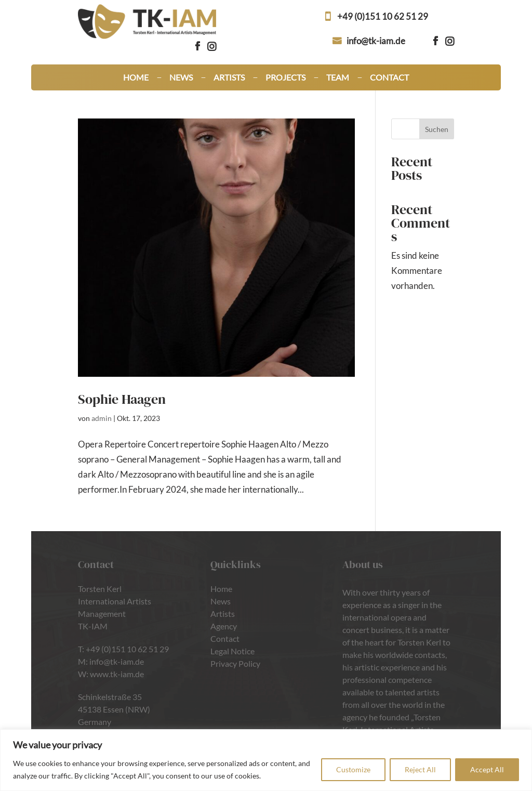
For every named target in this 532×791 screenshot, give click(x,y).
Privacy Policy (235, 663)
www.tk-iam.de (117, 674)
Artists (229, 78)
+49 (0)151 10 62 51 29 (383, 16)
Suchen (437, 129)
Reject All (420, 769)
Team (338, 78)
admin (102, 418)
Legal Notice (232, 651)
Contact (389, 78)
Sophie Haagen (122, 399)
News (181, 78)
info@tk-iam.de (376, 41)
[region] (266, 760)
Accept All (487, 769)
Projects (285, 78)
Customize (353, 769)
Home (136, 78)
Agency (224, 626)
